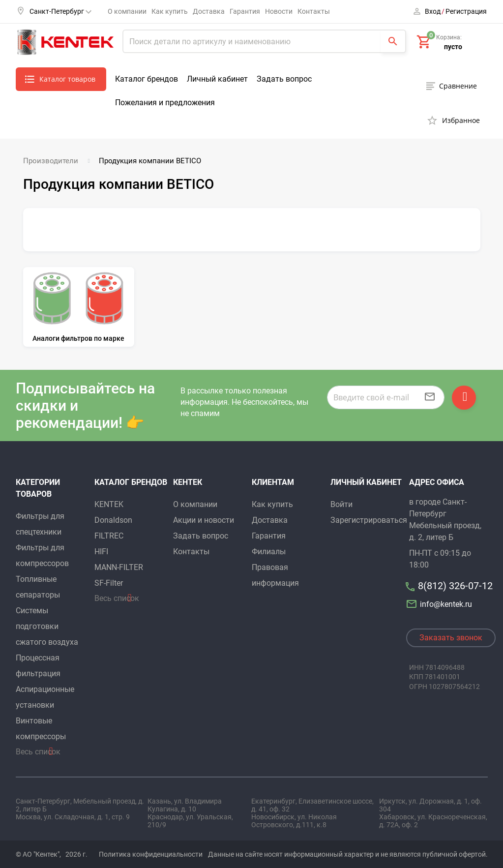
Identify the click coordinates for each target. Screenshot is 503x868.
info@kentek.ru (441, 602)
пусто (453, 47)
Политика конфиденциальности (151, 852)
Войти (341, 502)
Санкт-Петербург (60, 11)
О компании (127, 11)
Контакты (314, 11)
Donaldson (113, 518)
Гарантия (245, 11)
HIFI (101, 550)
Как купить (170, 11)
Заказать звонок (451, 636)
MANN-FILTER (119, 565)
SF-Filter (109, 581)
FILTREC (109, 534)
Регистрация (466, 11)
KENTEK (109, 502)
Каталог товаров (67, 79)
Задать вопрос (284, 79)
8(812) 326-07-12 (455, 584)
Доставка (209, 11)
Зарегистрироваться (369, 518)
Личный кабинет (217, 79)
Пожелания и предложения (165, 103)
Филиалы (269, 550)
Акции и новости (204, 518)
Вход (433, 11)
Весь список (38, 750)
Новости (279, 11)
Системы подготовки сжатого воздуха (47, 624)
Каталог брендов (147, 79)
